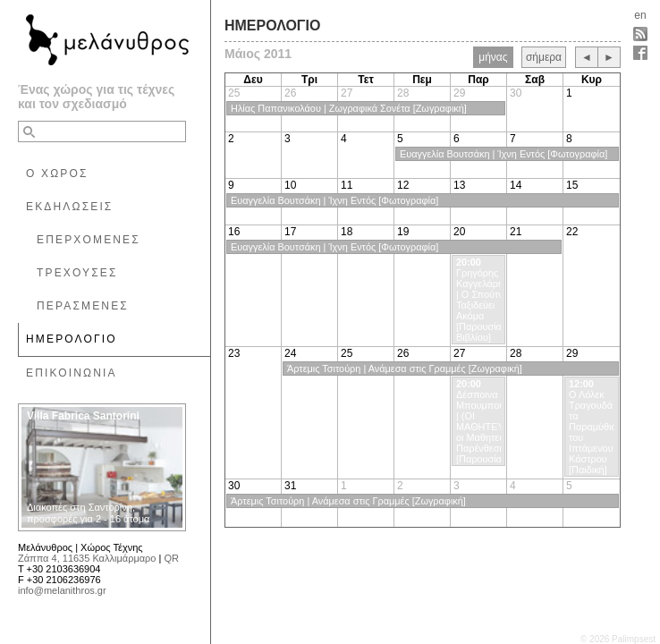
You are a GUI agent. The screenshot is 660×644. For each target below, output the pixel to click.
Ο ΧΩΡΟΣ (57, 174)
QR (171, 558)
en (640, 15)
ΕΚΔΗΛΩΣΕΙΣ (69, 207)
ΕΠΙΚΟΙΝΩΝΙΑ (72, 373)
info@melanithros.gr (62, 590)
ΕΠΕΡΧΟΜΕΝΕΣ (89, 240)
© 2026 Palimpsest (618, 639)
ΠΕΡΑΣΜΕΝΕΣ (83, 306)
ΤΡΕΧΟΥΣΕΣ (77, 273)
